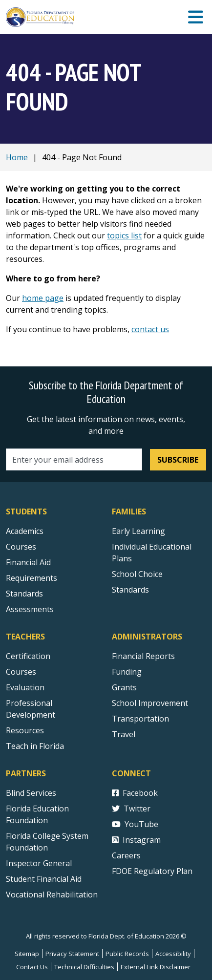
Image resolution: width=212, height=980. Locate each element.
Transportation (140, 719)
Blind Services (31, 793)
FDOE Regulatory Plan (152, 871)
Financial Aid (28, 562)
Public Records (127, 954)
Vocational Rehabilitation (52, 895)
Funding (127, 672)
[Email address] (74, 459)
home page (43, 298)
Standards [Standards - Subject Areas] (24, 594)
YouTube (135, 824)
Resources (25, 730)
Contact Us (32, 967)
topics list (124, 235)
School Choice (137, 574)
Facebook (135, 793)
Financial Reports (143, 656)
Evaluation (25, 687)
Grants (124, 687)
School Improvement (150, 703)
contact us (150, 329)
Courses (21, 547)
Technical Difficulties (84, 967)
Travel (124, 734)
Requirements (32, 578)
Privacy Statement (72, 954)
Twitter (131, 809)
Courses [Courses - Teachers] (21, 672)
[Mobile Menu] (196, 17)
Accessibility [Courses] (173, 954)
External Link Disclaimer (156, 967)
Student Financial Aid (44, 879)
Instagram (136, 840)
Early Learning (138, 531)
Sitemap (27, 954)
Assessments (30, 609)
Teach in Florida (35, 746)
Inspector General (39, 863)
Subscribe (178, 460)
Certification (28, 656)
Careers (126, 855)
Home (17, 157)
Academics (25, 531)
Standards (130, 590)
